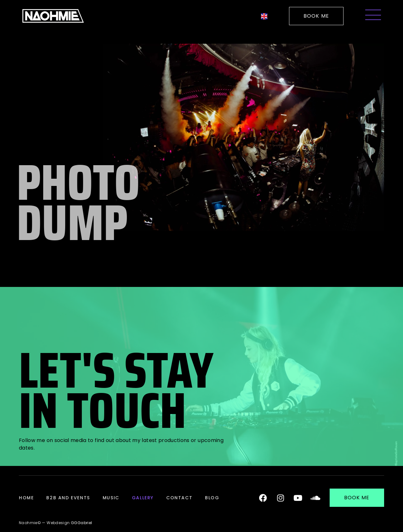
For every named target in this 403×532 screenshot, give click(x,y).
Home (26, 498)
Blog (212, 498)
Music (111, 498)
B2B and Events (68, 498)
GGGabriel (81, 523)
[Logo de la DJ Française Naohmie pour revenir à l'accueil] (53, 16)
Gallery (143, 498)
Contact (179, 498)
